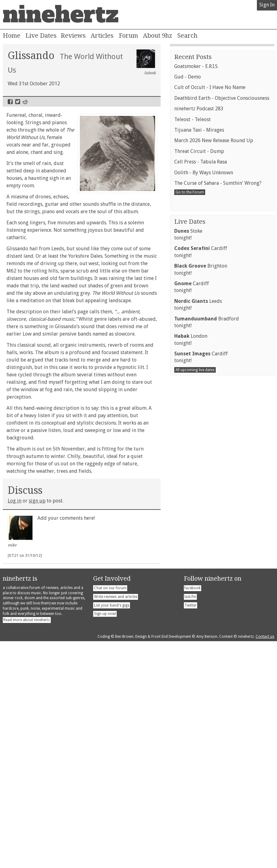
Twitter (18, 102)
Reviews (73, 36)
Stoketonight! (188, 650)
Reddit (25, 102)
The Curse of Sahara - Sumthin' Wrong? (218, 598)
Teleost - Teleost (193, 535)
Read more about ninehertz (27, 847)
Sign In (267, 5)
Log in (15, 501)
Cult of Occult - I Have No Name (210, 503)
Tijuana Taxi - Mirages (199, 545)
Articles (102, 36)
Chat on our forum (110, 815)
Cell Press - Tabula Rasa (201, 577)
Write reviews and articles (116, 824)
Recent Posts (193, 472)
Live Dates (41, 36)
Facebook (10, 102)
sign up (37, 501)
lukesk (146, 62)
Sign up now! (105, 840)
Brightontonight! (201, 685)
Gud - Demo (188, 492)
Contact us (265, 863)
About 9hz (158, 36)
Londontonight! (191, 755)
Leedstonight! (198, 720)
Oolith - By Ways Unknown (204, 588)
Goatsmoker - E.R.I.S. (196, 482)
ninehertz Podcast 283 (199, 524)
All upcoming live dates (195, 785)
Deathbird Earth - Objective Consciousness (222, 513)
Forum (128, 36)
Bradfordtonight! (207, 737)
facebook (193, 815)
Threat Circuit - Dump (199, 567)
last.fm (190, 824)
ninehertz (61, 15)
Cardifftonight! (201, 667)
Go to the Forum (190, 608)
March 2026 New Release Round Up (214, 556)
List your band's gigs (112, 832)
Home (12, 36)
